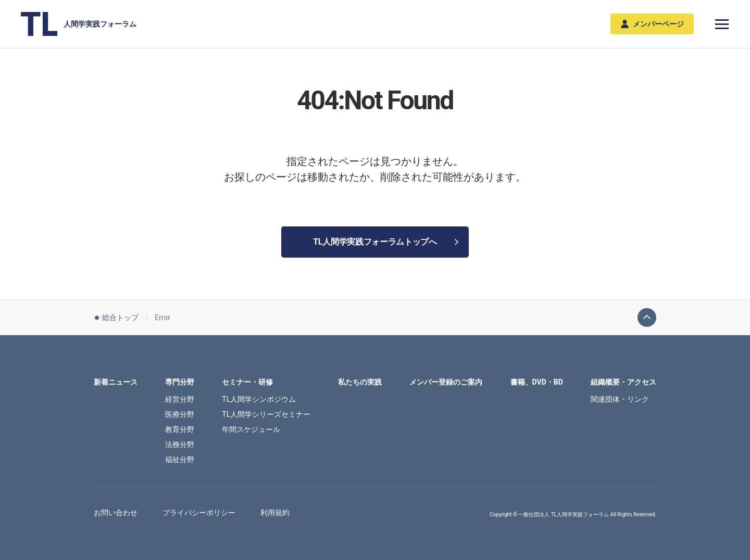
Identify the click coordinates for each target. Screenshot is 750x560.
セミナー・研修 (247, 382)
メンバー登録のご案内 (446, 382)
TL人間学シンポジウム (259, 399)
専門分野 (180, 382)
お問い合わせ (116, 513)
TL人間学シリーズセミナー (266, 414)
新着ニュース (116, 382)
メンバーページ (652, 24)
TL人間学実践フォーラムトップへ (386, 242)
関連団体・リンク (620, 399)
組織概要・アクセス (623, 382)
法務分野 (180, 444)
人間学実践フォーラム (79, 24)
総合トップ (116, 317)
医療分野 (180, 414)
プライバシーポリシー (199, 513)
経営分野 (180, 399)
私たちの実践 (360, 382)
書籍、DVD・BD (537, 382)
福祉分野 (180, 460)
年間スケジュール (251, 429)
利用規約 (275, 513)
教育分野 (180, 429)
